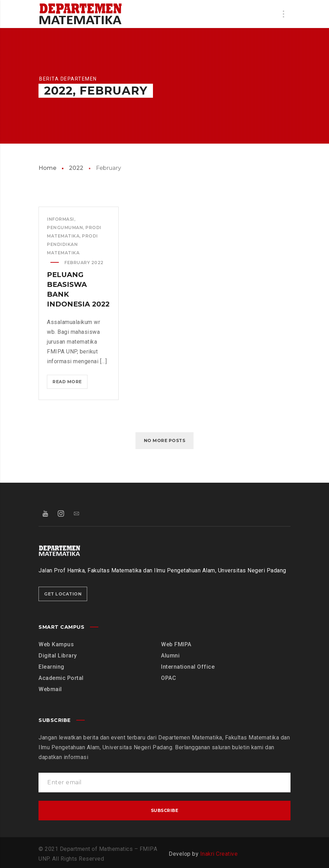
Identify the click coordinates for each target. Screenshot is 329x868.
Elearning (51, 667)
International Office (188, 667)
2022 (76, 168)
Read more (70, 393)
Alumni (170, 656)
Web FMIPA (176, 644)
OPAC (169, 678)
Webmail (50, 689)
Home (47, 168)
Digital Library (58, 656)
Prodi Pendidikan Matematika (72, 244)
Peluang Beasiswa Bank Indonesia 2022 (69, 294)
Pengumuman (65, 228)
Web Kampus (56, 644)
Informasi (61, 219)
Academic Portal (61, 678)
